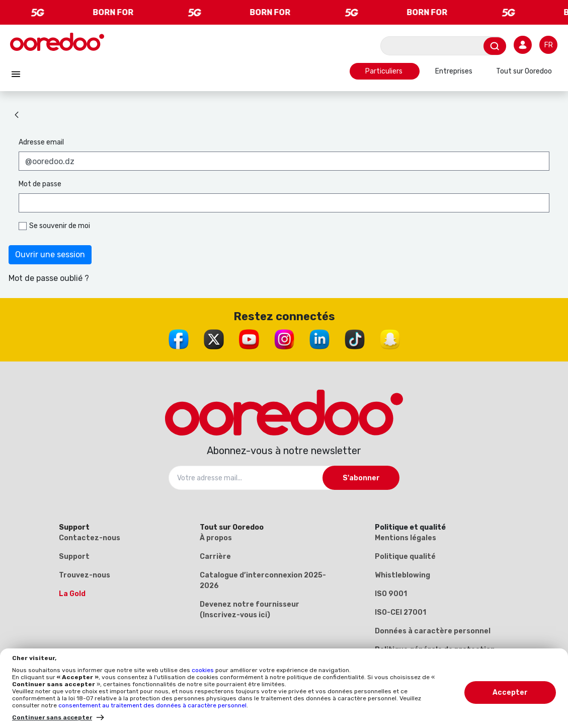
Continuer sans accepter (52, 717)
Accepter (510, 693)
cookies (204, 670)
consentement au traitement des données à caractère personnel (152, 705)
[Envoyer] (495, 46)
